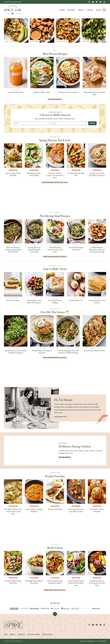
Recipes (71, 10)
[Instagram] (89, 2)
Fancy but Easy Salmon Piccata (94, 351)
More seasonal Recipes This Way (54, 182)
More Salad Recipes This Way (54, 257)
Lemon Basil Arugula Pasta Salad (76, 248)
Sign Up (92, 123)
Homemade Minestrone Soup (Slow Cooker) (76, 510)
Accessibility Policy (91, 641)
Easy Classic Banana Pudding (55, 301)
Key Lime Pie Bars (13, 300)
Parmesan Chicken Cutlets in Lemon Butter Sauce (55, 175)
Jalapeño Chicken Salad (42, 92)
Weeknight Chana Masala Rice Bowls (34, 582)
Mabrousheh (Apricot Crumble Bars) (94, 93)
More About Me (60, 417)
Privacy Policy (83, 641)
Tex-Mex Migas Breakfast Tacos (76, 174)
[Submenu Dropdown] (76, 10)
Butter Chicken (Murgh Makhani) (34, 510)
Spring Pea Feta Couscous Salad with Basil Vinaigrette (16, 352)
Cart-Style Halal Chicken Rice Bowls (13, 582)
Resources (47, 634)
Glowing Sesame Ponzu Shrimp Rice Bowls (55, 582)
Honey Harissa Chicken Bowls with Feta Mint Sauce (76, 583)
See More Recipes (54, 99)
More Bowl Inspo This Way (54, 590)
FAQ (6, 634)
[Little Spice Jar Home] (12, 10)
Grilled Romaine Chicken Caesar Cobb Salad (55, 249)
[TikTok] (104, 2)
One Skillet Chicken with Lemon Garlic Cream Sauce (13, 511)
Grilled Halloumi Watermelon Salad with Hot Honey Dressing (97, 249)
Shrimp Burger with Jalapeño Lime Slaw (42, 352)
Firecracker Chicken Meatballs (97, 510)
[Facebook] (97, 2)
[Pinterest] (100, 2)
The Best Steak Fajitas (55, 509)
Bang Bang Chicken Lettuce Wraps (34, 174)
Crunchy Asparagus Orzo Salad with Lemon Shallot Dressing (68, 352)
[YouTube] (93, 2)
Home (62, 10)
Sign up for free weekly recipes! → (14, 2)
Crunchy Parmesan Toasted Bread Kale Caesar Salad (34, 249)
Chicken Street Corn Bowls (68, 92)
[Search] (104, 10)
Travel (90, 10)
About (81, 10)
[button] (9, 170)
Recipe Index (34, 634)
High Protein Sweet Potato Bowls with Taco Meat (97, 583)
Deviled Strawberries (76, 300)
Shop (99, 10)
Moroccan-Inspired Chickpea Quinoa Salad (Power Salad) (13, 249)
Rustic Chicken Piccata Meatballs (13, 174)
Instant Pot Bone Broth (16, 92)
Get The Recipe (64, 457)
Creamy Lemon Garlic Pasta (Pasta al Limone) (97, 174)
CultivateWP (103, 641)
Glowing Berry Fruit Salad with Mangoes (34, 301)
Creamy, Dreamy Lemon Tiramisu (97, 301)
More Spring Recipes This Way (54, 358)
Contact (22, 634)
